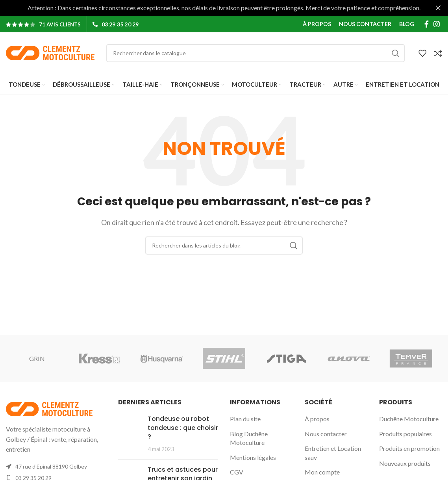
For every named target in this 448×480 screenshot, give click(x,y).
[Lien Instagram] (437, 24)
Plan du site (245, 419)
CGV (237, 472)
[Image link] (49, 408)
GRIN (37, 358)
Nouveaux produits (405, 463)
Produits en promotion (409, 448)
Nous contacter (326, 434)
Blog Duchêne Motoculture (249, 438)
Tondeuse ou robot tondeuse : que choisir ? (183, 428)
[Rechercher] (255, 53)
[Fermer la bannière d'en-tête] (438, 8)
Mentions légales (253, 457)
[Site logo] (50, 52)
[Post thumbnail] (130, 434)
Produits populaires (405, 434)
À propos (317, 419)
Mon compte (322, 472)
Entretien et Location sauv (333, 453)
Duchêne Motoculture (409, 419)
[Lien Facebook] (427, 24)
